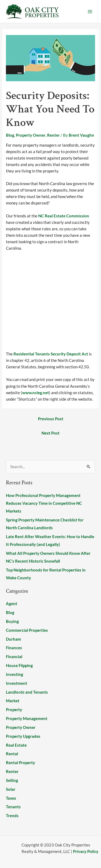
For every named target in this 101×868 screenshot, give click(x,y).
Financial (14, 657)
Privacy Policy (86, 851)
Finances (14, 648)
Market (13, 701)
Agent (12, 604)
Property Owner (31, 135)
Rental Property (20, 763)
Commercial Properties (27, 630)
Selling (12, 780)
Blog (10, 135)
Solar (11, 789)
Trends (12, 816)
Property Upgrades (23, 736)
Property (14, 710)
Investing (15, 674)
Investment (17, 683)
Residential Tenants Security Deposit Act (51, 354)
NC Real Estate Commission (64, 216)
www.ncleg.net (36, 393)
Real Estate (16, 745)
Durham (13, 639)
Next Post (50, 433)
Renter (53, 135)
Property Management (27, 719)
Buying (12, 621)
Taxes (11, 798)
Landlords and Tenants (27, 692)
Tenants (13, 807)
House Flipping (19, 666)
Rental (12, 754)
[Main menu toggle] (90, 12)
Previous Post (51, 419)
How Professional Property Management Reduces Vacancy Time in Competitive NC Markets (44, 503)
